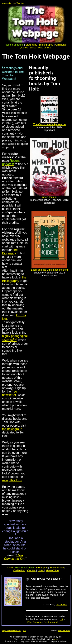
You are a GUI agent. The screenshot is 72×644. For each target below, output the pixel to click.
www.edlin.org (8, 3)
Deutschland (51, 622)
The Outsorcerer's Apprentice (49, 124)
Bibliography (57, 568)
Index (10, 568)
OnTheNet (19, 570)
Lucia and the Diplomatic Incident (50, 270)
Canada (37, 622)
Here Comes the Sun (15, 557)
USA (28, 622)
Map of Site (44, 48)
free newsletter (10, 393)
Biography (31, 45)
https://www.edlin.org (12, 630)
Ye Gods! (62, 604)
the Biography (10, 252)
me (56, 639)
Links (33, 48)
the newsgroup (12, 429)
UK (61, 619)
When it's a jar (50, 197)
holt (24, 630)
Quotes (24, 48)
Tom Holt (21, 3)
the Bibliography (14, 279)
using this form (12, 480)
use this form (64, 630)
